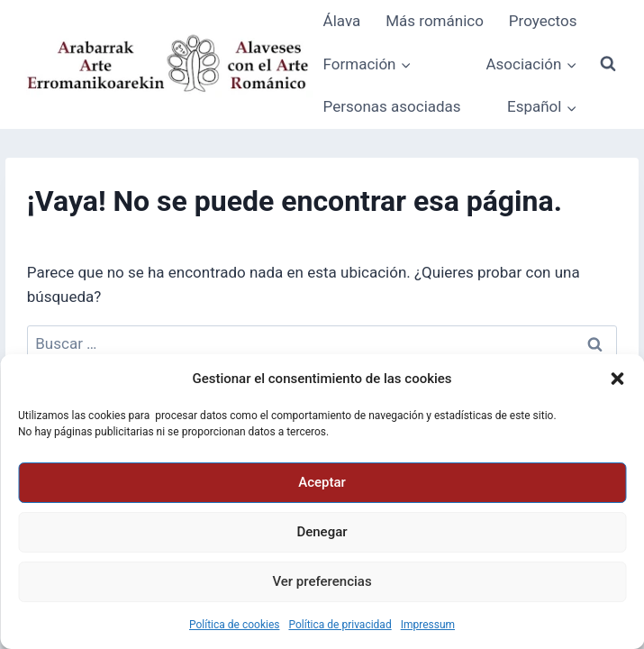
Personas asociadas (392, 106)
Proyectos (543, 21)
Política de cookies (235, 625)
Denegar (322, 532)
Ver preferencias (322, 581)
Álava (342, 21)
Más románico (435, 21)
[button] (617, 379)
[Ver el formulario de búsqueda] (608, 64)
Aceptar (322, 482)
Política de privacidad (340, 625)
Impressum (428, 625)
